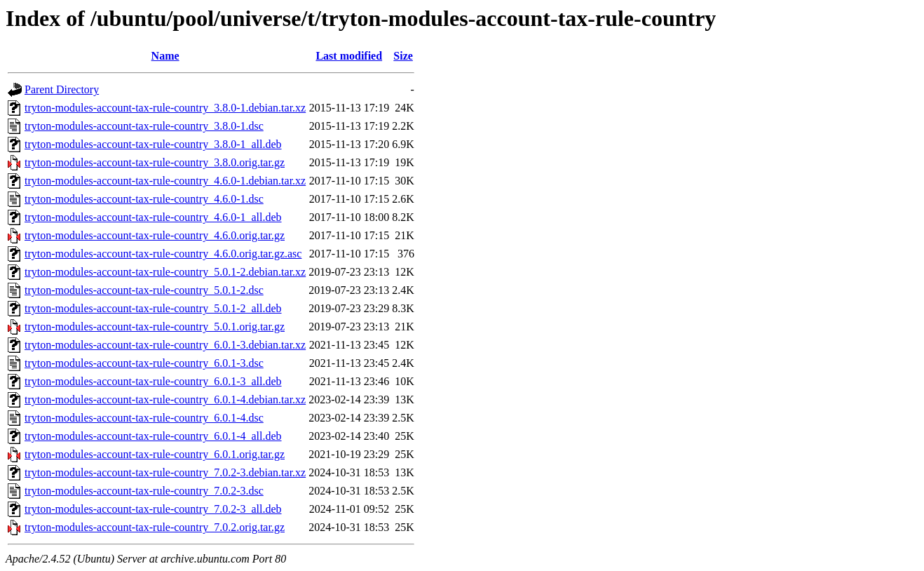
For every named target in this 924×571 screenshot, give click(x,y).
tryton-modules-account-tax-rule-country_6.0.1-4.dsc (144, 418)
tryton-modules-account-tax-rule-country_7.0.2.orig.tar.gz (155, 527)
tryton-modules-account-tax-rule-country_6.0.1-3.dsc (144, 363)
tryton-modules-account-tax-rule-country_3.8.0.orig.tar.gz (155, 162)
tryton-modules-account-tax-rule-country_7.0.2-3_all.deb (153, 509)
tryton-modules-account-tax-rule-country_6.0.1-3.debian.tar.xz (165, 345)
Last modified (349, 56)
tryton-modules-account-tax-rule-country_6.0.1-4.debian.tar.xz (165, 399)
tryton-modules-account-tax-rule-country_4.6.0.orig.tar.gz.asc (163, 254)
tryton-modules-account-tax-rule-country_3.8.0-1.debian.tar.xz (165, 108)
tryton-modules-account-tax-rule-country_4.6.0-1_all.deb (153, 217)
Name (165, 56)
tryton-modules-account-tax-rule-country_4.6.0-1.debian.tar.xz (165, 181)
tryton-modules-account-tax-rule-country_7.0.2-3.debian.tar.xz (165, 472)
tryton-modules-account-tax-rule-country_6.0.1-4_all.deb (153, 436)
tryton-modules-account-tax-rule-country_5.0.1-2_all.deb (153, 308)
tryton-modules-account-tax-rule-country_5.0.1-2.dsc (144, 290)
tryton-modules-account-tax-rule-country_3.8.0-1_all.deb (153, 144)
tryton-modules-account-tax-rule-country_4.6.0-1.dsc (144, 199)
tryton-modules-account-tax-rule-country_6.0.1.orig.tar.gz (155, 454)
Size (403, 56)
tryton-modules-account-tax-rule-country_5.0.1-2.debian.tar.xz (165, 272)
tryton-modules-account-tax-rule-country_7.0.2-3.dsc (144, 491)
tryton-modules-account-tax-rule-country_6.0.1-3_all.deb (153, 381)
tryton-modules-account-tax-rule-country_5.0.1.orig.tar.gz (155, 327)
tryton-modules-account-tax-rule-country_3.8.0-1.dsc (144, 126)
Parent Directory (62, 89)
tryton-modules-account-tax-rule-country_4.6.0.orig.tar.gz (155, 235)
